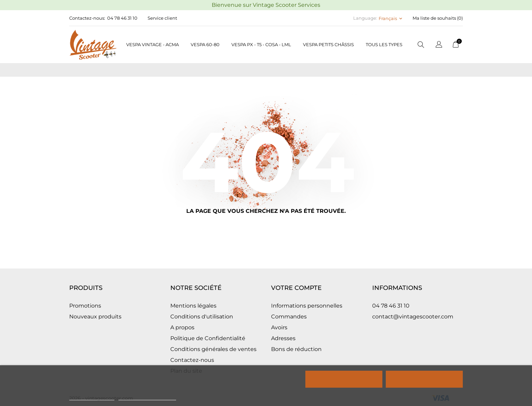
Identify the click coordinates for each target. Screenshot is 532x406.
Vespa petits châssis (328, 44)
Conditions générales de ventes (213, 349)
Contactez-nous (192, 360)
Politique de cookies (92, 397)
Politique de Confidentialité (208, 338)
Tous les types (384, 44)
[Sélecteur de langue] (439, 45)
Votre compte (296, 288)
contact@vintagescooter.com (413, 317)
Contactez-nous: (87, 18)
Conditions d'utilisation (202, 317)
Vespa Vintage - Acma (153, 44)
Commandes (289, 317)
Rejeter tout (344, 379)
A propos (182, 327)
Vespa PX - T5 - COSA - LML (261, 44)
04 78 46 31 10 (122, 18)
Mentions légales (193, 306)
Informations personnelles (307, 306)
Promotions (85, 306)
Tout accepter (424, 379)
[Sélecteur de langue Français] (391, 18)
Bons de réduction (296, 349)
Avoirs (279, 327)
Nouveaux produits (95, 317)
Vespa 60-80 (205, 44)
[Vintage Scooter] (93, 45)
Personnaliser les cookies (147, 397)
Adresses (283, 338)
